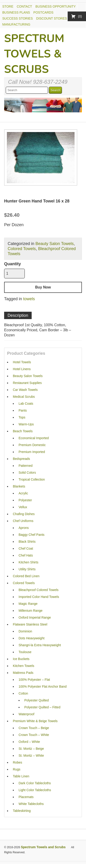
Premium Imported (32, 452)
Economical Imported (34, 438)
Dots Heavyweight (32, 638)
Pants (23, 410)
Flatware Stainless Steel (30, 624)
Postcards (43, 12)
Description (18, 315)
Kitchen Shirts (28, 562)
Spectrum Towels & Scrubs (34, 54)
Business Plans (16, 12)
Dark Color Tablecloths (35, 783)
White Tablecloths (31, 804)
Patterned (26, 466)
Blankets (19, 486)
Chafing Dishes (24, 514)
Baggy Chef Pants (32, 535)
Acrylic (23, 493)
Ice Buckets (21, 659)
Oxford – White (29, 742)
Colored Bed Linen (26, 576)
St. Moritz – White (31, 756)
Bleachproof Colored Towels (39, 590)
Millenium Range (31, 611)
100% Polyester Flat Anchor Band (43, 686)
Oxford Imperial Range (35, 617)
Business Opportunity (56, 6)
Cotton (23, 693)
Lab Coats (26, 404)
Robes (17, 762)
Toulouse (25, 652)
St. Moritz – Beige (31, 749)
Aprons (24, 528)
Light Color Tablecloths (35, 790)
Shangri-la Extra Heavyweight (40, 645)
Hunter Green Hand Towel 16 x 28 (37, 201)
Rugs (17, 769)
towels (29, 299)
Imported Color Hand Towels (39, 597)
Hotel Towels (22, 362)
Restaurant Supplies (27, 383)
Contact (24, 6)
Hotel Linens (22, 369)
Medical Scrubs (24, 397)
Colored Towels (22, 249)
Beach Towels (23, 431)
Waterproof (26, 714)
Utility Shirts (27, 569)
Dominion (25, 631)
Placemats (26, 797)
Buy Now (43, 287)
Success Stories (18, 18)
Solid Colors (27, 473)
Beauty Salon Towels (54, 244)
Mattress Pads (23, 673)
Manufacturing (16, 24)
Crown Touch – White (34, 735)
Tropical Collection (32, 479)
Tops (22, 417)
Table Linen (21, 776)
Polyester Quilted (37, 700)
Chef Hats (26, 555)
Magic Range (28, 604)
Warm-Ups (26, 424)
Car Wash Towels (25, 390)
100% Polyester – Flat (34, 680)
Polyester (25, 500)
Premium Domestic (32, 445)
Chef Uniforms (23, 521)
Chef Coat (26, 548)
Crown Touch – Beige (34, 728)
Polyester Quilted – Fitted (42, 707)
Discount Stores (52, 18)
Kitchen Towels (24, 666)
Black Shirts (27, 542)
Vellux (23, 507)
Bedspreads (21, 459)
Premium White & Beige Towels (35, 721)
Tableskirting (22, 811)
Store (8, 6)
